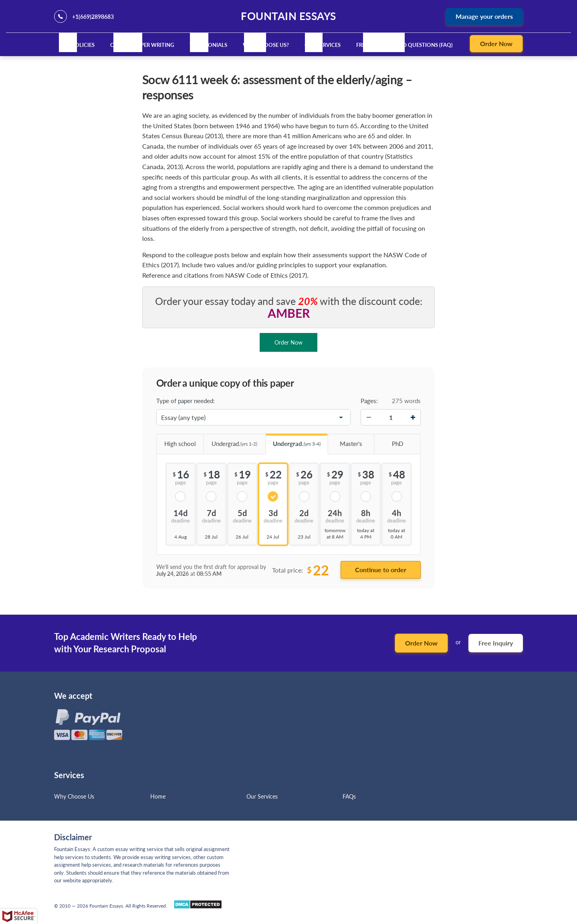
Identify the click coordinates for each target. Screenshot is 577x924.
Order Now (496, 43)
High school (176, 441)
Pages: (369, 401)
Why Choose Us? (266, 45)
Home (158, 796)
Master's (345, 441)
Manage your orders (484, 16)
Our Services (323, 45)
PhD (388, 441)
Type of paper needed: (186, 401)
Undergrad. (230, 441)
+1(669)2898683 (93, 17)
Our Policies (77, 45)
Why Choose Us (74, 796)
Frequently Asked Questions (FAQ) (405, 45)
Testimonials (208, 45)
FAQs (349, 796)
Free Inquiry (496, 643)
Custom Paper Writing (142, 45)
